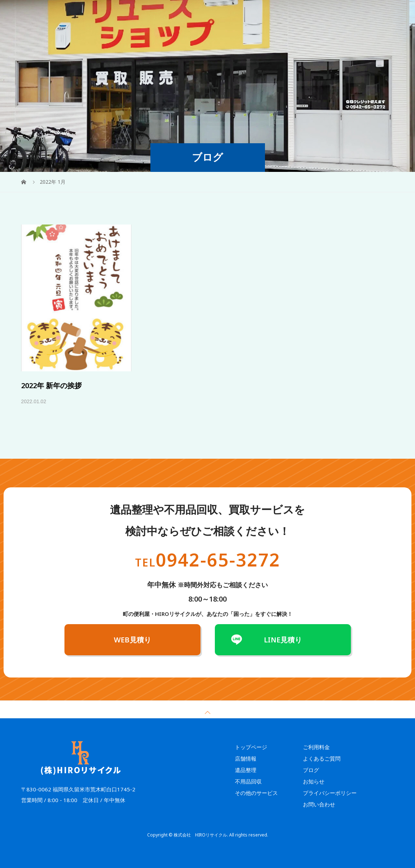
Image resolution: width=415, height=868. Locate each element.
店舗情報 (330, 13)
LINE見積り (283, 640)
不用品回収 (184, 13)
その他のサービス (222, 13)
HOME (130, 13)
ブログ (311, 770)
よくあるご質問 (296, 13)
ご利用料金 (260, 13)
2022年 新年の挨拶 (51, 385)
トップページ (251, 747)
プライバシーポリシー (330, 793)
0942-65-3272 (208, 560)
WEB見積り (376, 13)
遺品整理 (155, 13)
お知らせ (314, 781)
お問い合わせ (319, 804)
